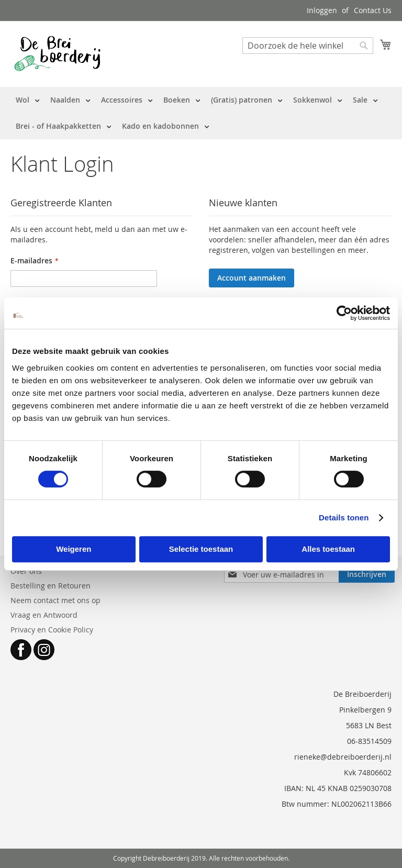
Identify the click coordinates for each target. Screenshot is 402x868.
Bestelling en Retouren (51, 586)
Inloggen (322, 10)
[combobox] (308, 46)
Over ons (26, 571)
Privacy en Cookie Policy (52, 630)
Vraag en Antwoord (44, 615)
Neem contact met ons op (55, 600)
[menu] (201, 113)
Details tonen (344, 518)
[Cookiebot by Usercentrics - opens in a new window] (344, 313)
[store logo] (57, 53)
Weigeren (74, 549)
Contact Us (373, 10)
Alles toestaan (328, 549)
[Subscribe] (367, 574)
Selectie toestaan (201, 549)
